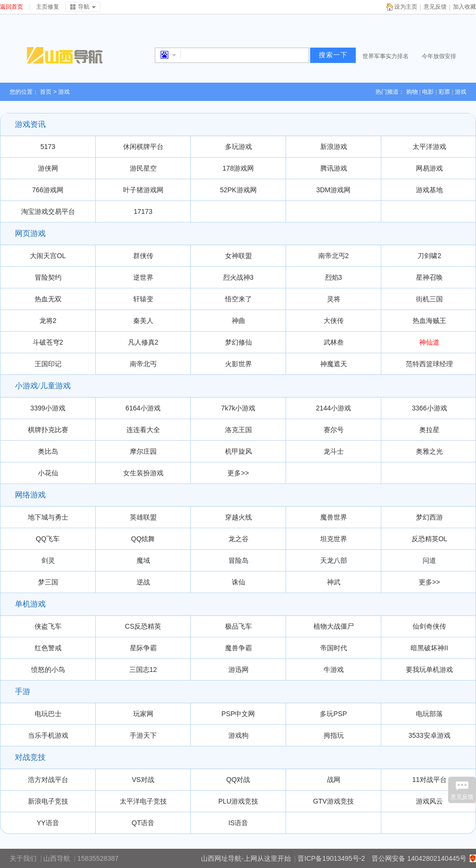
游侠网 (48, 168)
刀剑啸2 (429, 256)
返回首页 (12, 7)
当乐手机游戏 (48, 735)
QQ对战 (238, 780)
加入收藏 (464, 7)
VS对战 (143, 780)
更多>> (238, 473)
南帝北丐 (143, 364)
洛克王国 (238, 430)
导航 (84, 7)
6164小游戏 (143, 408)
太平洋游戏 (429, 147)
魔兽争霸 (238, 648)
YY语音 (48, 823)
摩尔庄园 (143, 451)
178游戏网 (238, 168)
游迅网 (238, 670)
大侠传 (334, 321)
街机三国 (429, 299)
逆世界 (143, 277)
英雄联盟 (143, 517)
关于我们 (23, 858)
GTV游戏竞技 (333, 801)
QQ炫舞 (143, 539)
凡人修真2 (143, 342)
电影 (428, 92)
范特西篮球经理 (429, 364)
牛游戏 (334, 670)
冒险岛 (238, 560)
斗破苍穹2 (48, 342)
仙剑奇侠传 (429, 626)
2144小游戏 (333, 408)
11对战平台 (429, 780)
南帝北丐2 (334, 256)
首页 (46, 92)
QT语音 (143, 823)
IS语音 (238, 823)
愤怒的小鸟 (48, 670)
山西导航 (57, 858)
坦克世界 (334, 539)
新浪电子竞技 (48, 801)
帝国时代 (334, 648)
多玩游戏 (238, 147)
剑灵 (48, 560)
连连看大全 (143, 430)
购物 (412, 92)
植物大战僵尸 (334, 626)
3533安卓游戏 (429, 735)
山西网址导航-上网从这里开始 (246, 858)
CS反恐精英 (143, 626)
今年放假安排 (439, 56)
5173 (48, 147)
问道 (429, 560)
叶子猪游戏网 (143, 190)
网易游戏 (429, 168)
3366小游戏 (429, 408)
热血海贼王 (429, 321)
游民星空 (143, 168)
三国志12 (143, 670)
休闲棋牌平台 (143, 147)
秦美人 (143, 321)
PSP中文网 (238, 714)
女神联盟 (238, 256)
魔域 (143, 560)
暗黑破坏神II (429, 648)
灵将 (334, 299)
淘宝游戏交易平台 (48, 211)
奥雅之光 (429, 451)
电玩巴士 (48, 714)
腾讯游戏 (334, 168)
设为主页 (406, 7)
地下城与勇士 (48, 517)
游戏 (461, 92)
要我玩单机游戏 (429, 670)
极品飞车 (238, 626)
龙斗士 (334, 451)
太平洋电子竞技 (143, 801)
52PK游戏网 (238, 190)
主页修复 (48, 7)
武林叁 (334, 342)
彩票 (444, 92)
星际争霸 (143, 648)
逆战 (143, 582)
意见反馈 (435, 7)
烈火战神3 (238, 277)
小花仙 (48, 473)
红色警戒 (48, 648)
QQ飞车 (48, 539)
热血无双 (48, 299)
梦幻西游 (429, 517)
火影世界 (238, 364)
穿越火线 (238, 517)
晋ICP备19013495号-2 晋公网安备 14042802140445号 (382, 858)
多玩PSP (333, 714)
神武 (334, 582)
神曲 (238, 321)
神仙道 (429, 342)
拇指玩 (334, 735)
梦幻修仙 (238, 342)
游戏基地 (429, 190)
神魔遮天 (334, 364)
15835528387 (98, 858)
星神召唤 (429, 277)
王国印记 (48, 364)
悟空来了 (238, 299)
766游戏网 (48, 190)
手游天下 (143, 735)
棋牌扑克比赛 (48, 430)
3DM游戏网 (334, 190)
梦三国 (48, 582)
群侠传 (143, 256)
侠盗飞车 (48, 626)
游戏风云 (429, 801)
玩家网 (143, 714)
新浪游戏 (334, 147)
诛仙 (238, 582)
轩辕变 (143, 299)
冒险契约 (48, 277)
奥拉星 (429, 430)
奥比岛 (48, 451)
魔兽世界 (334, 517)
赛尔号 (334, 430)
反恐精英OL (430, 539)
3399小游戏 (48, 408)
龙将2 (48, 321)
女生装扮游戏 (143, 473)
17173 (143, 211)
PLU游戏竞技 (238, 801)
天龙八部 (334, 560)
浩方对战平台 (48, 780)
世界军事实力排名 (386, 56)
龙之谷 (238, 539)
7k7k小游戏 (238, 408)
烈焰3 (334, 277)
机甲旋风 (238, 451)
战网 (334, 780)
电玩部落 (429, 714)
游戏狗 (238, 735)
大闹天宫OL (48, 256)
